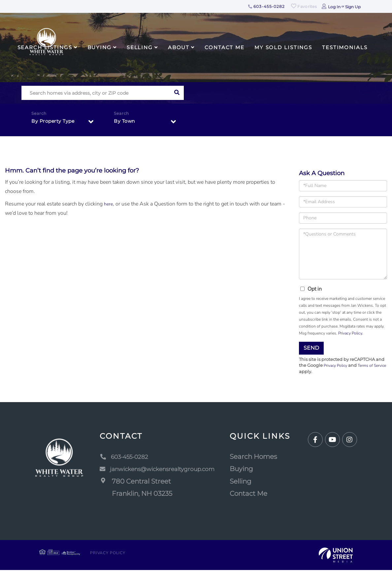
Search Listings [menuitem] (45, 47)
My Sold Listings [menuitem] (283, 47)
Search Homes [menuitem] (261, 458)
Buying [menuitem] (99, 47)
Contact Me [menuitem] (225, 47)
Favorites (304, 6)
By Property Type (55, 123)
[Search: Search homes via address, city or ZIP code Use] (96, 93)
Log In (334, 7)
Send (311, 348)
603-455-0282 (266, 6)
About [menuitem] (179, 47)
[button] (177, 93)
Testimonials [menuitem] (345, 47)
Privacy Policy (350, 333)
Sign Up (353, 7)
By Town (126, 123)
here (109, 204)
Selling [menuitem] (140, 47)
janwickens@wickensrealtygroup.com (160, 470)
